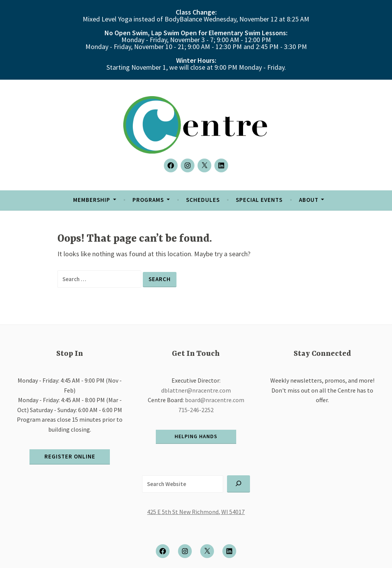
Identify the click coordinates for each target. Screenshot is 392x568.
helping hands (196, 436)
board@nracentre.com (215, 400)
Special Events (259, 200)
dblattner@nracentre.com (196, 390)
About (309, 200)
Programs (148, 200)
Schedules (203, 200)
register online (70, 456)
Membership (92, 200)
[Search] (238, 484)
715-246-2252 (196, 410)
